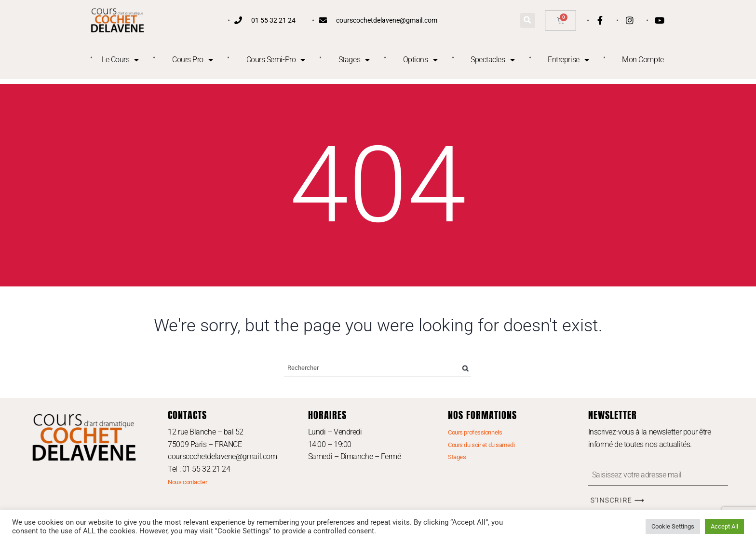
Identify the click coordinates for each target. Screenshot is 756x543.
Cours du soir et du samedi (481, 445)
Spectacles (493, 60)
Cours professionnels (475, 432)
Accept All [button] (724, 526)
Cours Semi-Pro (276, 60)
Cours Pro (193, 60)
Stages (354, 60)
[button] (528, 20)
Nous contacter (187, 482)
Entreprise (568, 60)
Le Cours (120, 60)
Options (420, 60)
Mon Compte (643, 60)
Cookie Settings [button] (673, 526)
